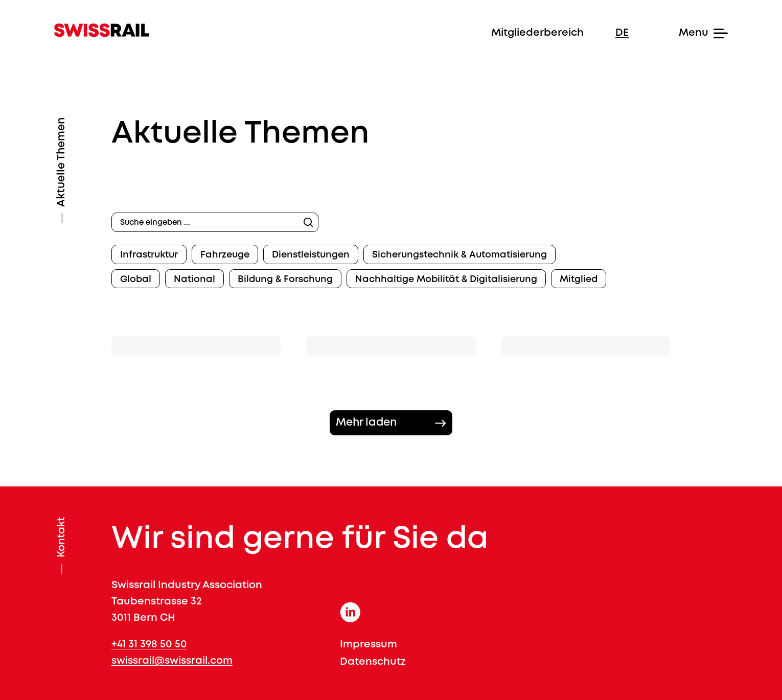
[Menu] (684, 33)
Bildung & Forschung (285, 279)
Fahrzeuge (225, 255)
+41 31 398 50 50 (149, 645)
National (194, 279)
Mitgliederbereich (537, 33)
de (622, 33)
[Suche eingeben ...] (215, 222)
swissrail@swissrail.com (172, 661)
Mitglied (579, 279)
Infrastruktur (149, 255)
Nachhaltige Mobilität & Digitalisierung (446, 279)
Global (136, 279)
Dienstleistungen (311, 255)
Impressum (369, 645)
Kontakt (62, 537)
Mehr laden (366, 423)
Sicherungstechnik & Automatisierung (459, 255)
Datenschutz (373, 662)
